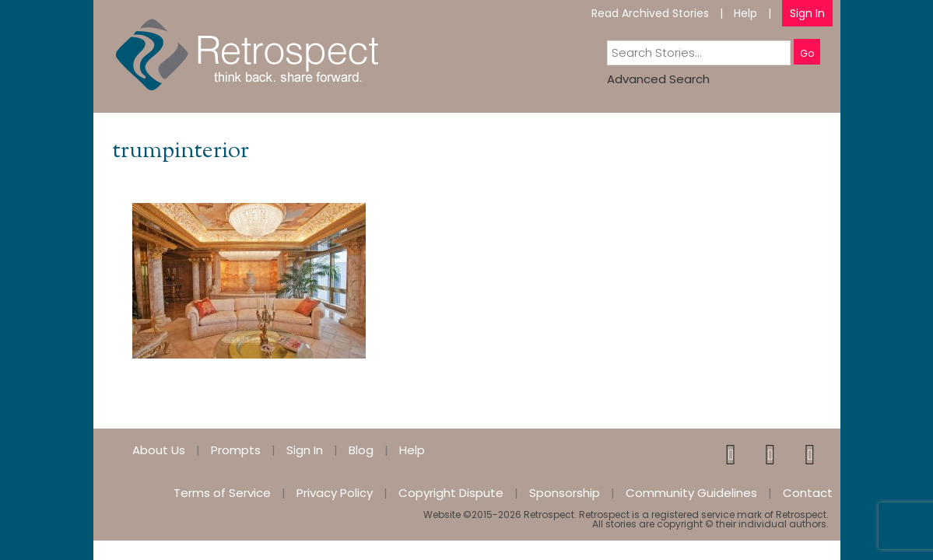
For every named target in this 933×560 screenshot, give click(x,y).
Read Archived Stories (650, 13)
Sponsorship (565, 493)
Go (807, 53)
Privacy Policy (335, 493)
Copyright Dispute (451, 493)
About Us (159, 450)
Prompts (236, 450)
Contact (808, 493)
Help (745, 13)
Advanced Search (658, 79)
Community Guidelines (691, 493)
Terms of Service (222, 493)
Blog (361, 450)
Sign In (807, 13)
